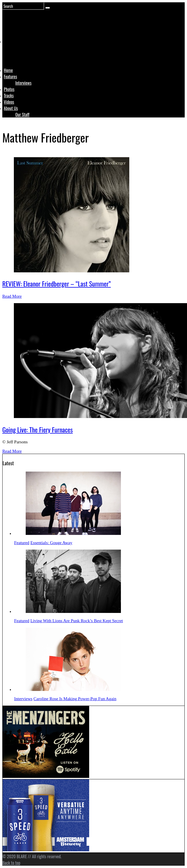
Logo (18, 52)
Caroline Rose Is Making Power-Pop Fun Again (75, 699)
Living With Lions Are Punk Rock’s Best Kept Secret (77, 621)
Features (10, 76)
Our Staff (22, 114)
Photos (9, 89)
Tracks (9, 95)
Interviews (23, 83)
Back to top (11, 863)
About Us (11, 108)
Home (8, 70)
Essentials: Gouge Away (51, 543)
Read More (12, 296)
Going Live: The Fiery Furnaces (38, 430)
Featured (22, 543)
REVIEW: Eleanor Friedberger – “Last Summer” (57, 284)
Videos (9, 102)
